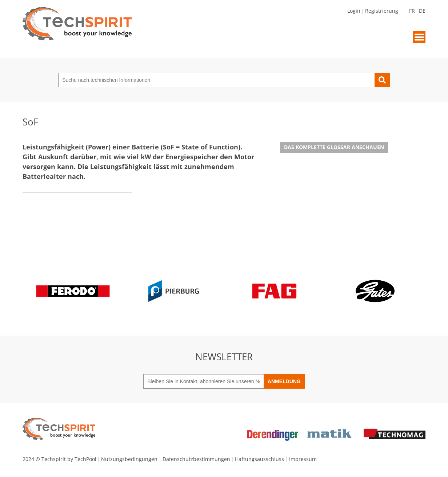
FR (412, 11)
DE (422, 11)
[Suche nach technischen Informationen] (216, 80)
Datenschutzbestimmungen (196, 459)
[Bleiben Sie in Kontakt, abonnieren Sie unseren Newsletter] (203, 381)
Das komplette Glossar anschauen (334, 147)
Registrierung (382, 11)
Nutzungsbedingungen (129, 459)
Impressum (303, 459)
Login (354, 11)
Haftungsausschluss (259, 459)
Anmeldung (284, 381)
